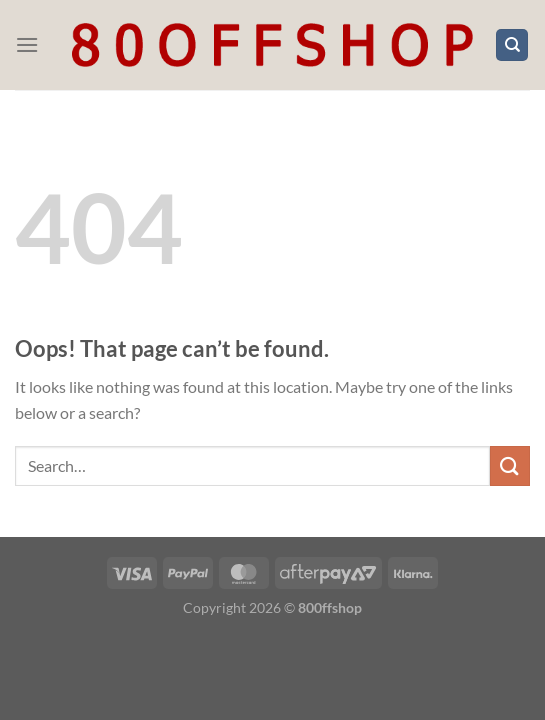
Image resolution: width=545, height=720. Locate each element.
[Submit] (510, 465)
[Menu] (27, 44)
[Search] (512, 45)
